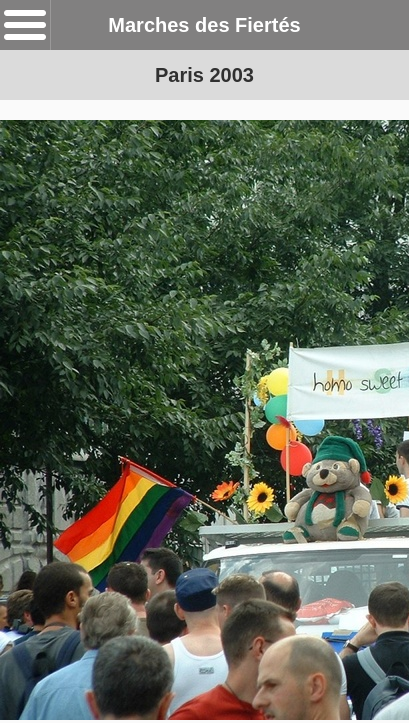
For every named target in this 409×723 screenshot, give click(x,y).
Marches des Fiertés (204, 25)
